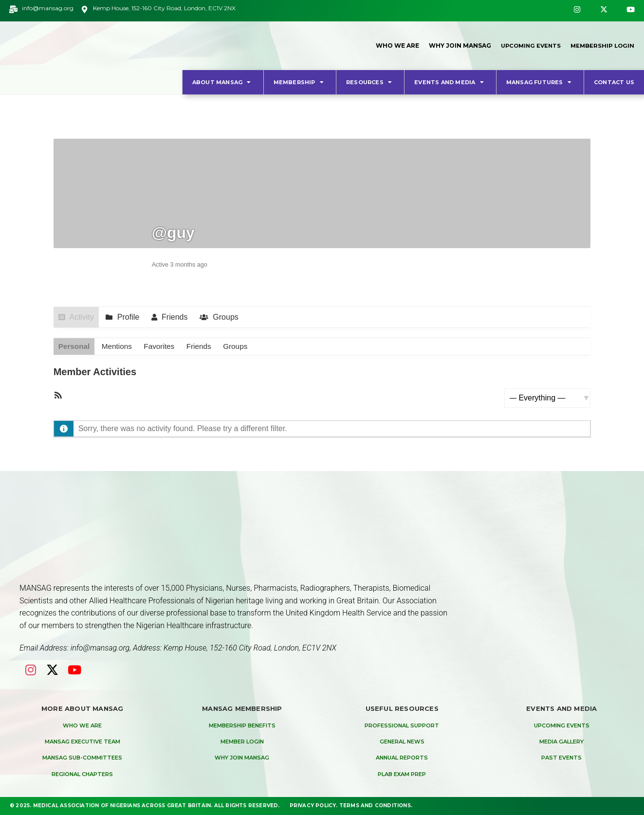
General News (402, 742)
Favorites (163, 347)
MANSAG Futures (540, 82)
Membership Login (601, 45)
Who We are (82, 726)
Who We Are (392, 45)
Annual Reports (402, 758)
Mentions (119, 347)
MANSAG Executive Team (83, 742)
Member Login (242, 742)
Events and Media (450, 82)
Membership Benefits (242, 726)
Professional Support (402, 726)
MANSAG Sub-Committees (82, 758)
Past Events (561, 758)
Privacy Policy (313, 805)
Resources (370, 82)
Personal (75, 347)
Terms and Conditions (375, 805)
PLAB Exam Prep (402, 775)
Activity (83, 317)
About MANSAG (223, 82)
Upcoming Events (527, 45)
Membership (300, 82)
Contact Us (614, 82)
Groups (228, 317)
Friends (177, 317)
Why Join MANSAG (455, 45)
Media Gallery (561, 742)
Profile (131, 317)
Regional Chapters (82, 775)
